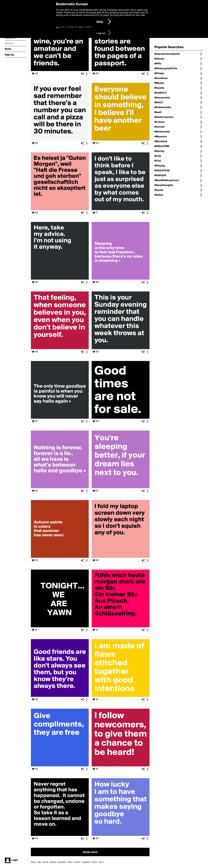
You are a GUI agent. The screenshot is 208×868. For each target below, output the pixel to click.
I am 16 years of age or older (76, 27)
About (33, 862)
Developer (62, 862)
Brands (46, 862)
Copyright (86, 862)
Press (70, 862)
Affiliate (53, 862)
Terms (101, 862)
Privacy (94, 862)
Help (39, 862)
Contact (77, 862)
